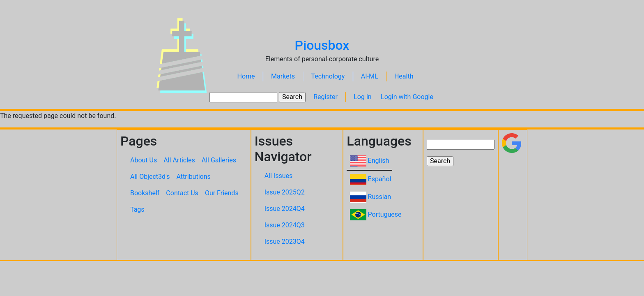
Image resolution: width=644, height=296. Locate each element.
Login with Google (407, 97)
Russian (380, 197)
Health (404, 76)
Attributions (194, 177)
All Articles (179, 160)
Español (380, 179)
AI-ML (370, 76)
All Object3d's (150, 177)
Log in (362, 97)
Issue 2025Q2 (285, 192)
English (379, 161)
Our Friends (222, 193)
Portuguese (385, 214)
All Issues (279, 176)
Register (325, 97)
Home (246, 76)
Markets (283, 76)
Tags (137, 209)
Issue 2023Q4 (285, 242)
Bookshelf (145, 193)
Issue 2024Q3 (285, 225)
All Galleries (219, 160)
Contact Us (182, 193)
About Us (144, 160)
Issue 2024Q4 (285, 209)
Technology (328, 76)
